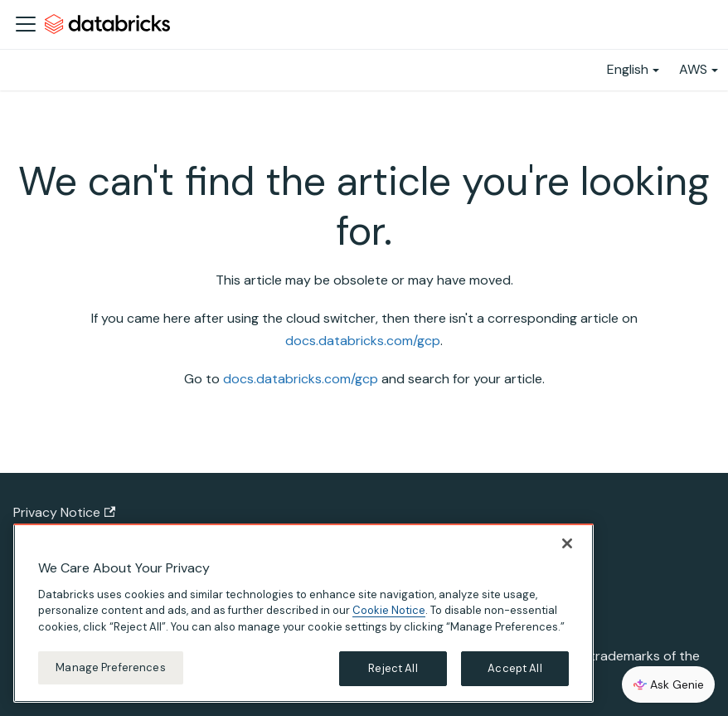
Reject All (393, 668)
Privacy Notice (64, 512)
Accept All (514, 668)
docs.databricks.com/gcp (363, 341)
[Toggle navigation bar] (26, 24)
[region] (303, 613)
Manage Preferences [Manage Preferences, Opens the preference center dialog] (110, 667)
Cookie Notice (389, 610)
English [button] (628, 69)
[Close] (567, 543)
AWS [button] (693, 69)
